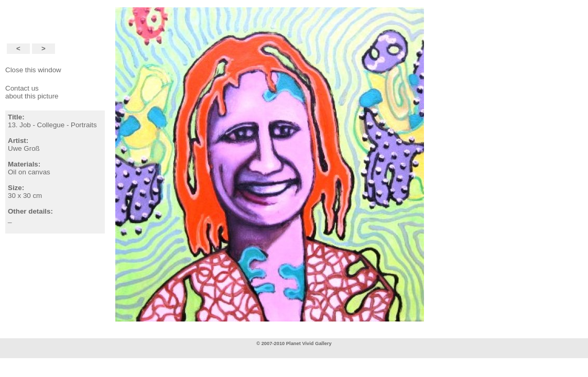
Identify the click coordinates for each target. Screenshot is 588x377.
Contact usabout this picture (32, 92)
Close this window (33, 70)
